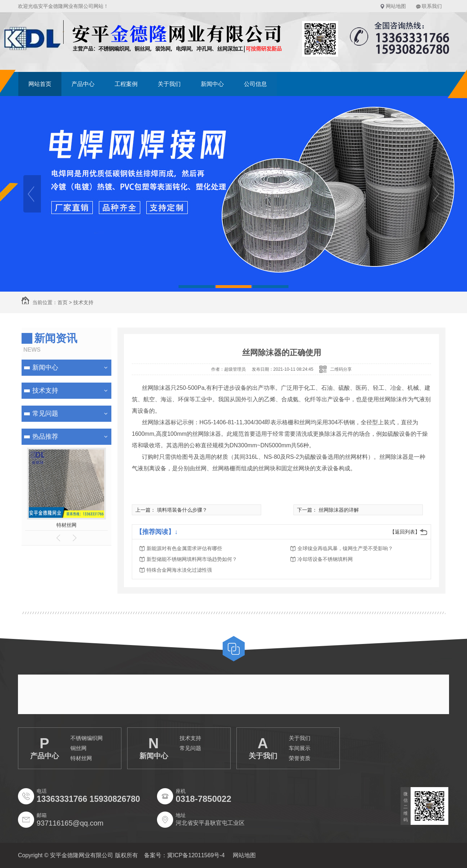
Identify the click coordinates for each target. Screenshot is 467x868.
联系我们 (432, 6)
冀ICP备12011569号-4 (196, 855)
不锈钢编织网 (87, 738)
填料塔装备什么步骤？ (182, 510)
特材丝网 (66, 525)
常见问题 (45, 414)
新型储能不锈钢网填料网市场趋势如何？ (192, 559)
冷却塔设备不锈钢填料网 (325, 559)
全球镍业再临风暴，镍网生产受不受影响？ (345, 548)
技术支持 (45, 390)
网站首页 (40, 84)
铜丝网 (78, 748)
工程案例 (126, 84)
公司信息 (255, 84)
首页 (63, 302)
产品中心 (83, 84)
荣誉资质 (300, 758)
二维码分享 (341, 369)
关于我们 (169, 84)
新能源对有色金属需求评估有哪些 (184, 548)
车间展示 (300, 748)
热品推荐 (45, 437)
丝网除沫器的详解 (339, 510)
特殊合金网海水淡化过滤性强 (179, 570)
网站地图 (396, 6)
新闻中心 (212, 84)
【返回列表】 (405, 532)
